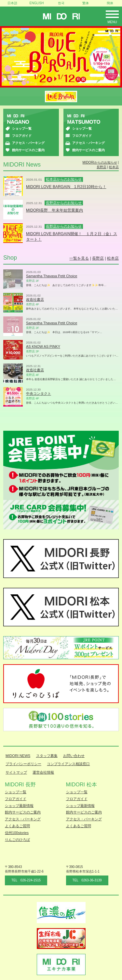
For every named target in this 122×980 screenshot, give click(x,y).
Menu (112, 22)
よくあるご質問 (17, 826)
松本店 (114, 167)
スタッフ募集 (47, 756)
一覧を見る (79, 258)
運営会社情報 (43, 772)
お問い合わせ (74, 756)
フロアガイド (22, 136)
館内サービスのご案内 (28, 150)
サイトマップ (16, 772)
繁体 (86, 3)
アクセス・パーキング (28, 143)
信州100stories (17, 833)
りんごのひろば (17, 840)
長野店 (102, 167)
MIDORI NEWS (18, 756)
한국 (61, 3)
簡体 (110, 3)
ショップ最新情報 (19, 806)
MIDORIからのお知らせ (100, 162)
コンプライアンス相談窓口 (68, 764)
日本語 (12, 3)
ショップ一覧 (22, 129)
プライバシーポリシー (23, 764)
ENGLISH (37, 3)
